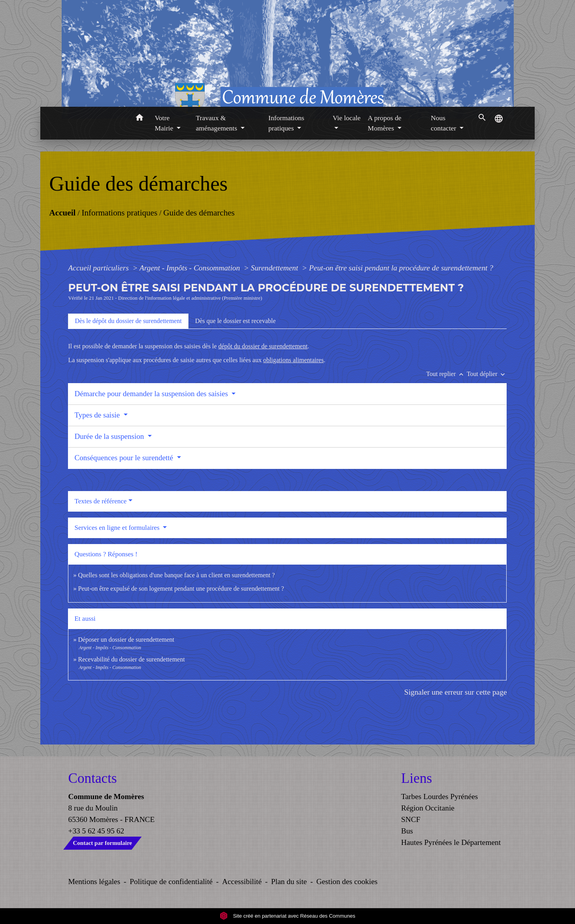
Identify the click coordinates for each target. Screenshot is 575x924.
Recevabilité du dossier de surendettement (131, 659)
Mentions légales (94, 881)
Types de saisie (98, 415)
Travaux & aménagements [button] (217, 123)
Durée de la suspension (110, 436)
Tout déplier (487, 374)
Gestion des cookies (347, 881)
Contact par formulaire (103, 843)
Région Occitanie (428, 808)
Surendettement (276, 268)
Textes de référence (100, 501)
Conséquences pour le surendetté (124, 458)
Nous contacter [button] (444, 123)
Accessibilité (242, 881)
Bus (407, 831)
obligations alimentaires (293, 360)
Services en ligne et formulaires (118, 528)
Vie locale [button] (347, 118)
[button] (139, 119)
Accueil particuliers (99, 268)
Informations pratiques (119, 212)
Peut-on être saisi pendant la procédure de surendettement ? (401, 268)
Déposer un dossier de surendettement (126, 640)
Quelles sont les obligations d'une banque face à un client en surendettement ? (176, 575)
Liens (417, 778)
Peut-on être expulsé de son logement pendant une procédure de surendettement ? (181, 589)
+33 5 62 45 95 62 (96, 831)
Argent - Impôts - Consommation (191, 268)
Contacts (93, 778)
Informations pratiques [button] (286, 123)
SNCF (411, 819)
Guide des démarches (199, 212)
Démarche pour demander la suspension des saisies (152, 394)
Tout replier (446, 374)
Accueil (62, 212)
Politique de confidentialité (171, 881)
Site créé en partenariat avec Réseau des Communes (287, 916)
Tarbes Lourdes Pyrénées (439, 796)
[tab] (128, 321)
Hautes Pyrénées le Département (451, 842)
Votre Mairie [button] (165, 123)
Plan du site (289, 881)
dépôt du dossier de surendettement (263, 346)
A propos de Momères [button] (385, 123)
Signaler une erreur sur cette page (456, 692)
